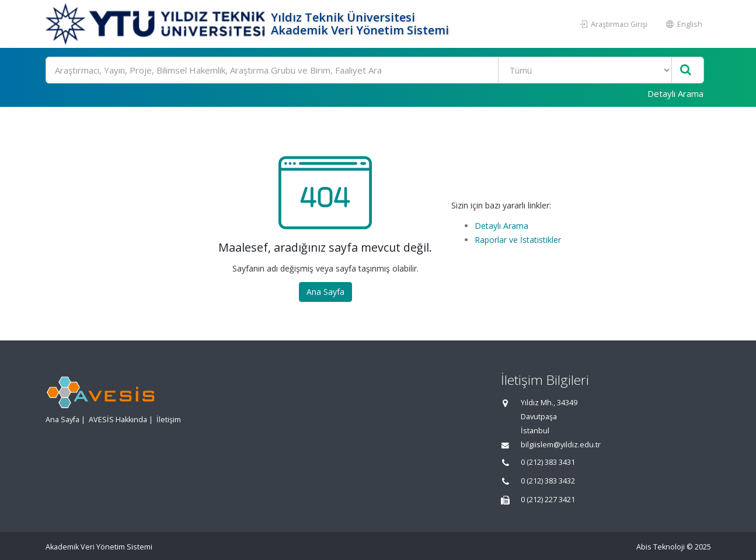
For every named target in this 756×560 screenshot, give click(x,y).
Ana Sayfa (325, 292)
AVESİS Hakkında (118, 420)
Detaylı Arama (675, 93)
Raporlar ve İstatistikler (518, 240)
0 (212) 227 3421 (548, 500)
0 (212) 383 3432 (548, 481)
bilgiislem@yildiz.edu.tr (561, 445)
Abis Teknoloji (661, 547)
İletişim (169, 420)
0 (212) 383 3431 (548, 462)
